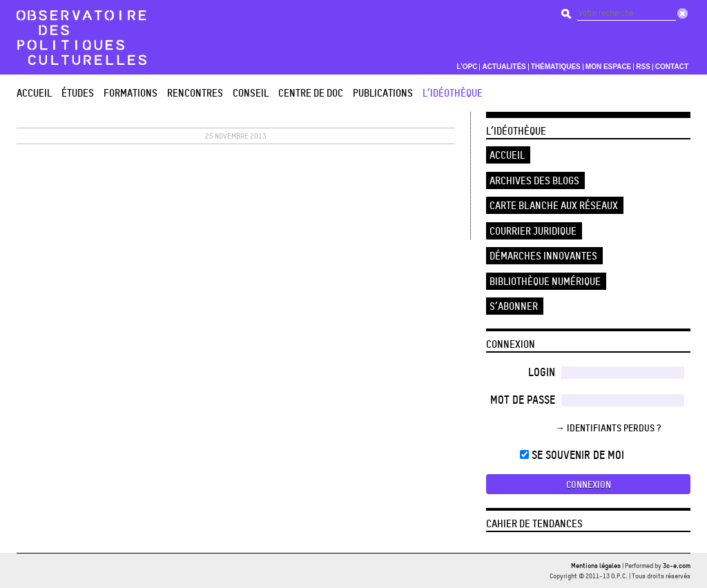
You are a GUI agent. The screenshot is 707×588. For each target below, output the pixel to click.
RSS (643, 67)
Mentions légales (596, 565)
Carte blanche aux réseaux (554, 205)
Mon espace (609, 67)
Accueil (34, 93)
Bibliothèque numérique (545, 281)
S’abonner (514, 306)
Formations (130, 93)
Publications (383, 93)
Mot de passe (523, 400)
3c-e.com (677, 565)
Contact (672, 67)
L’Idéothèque (453, 93)
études (78, 93)
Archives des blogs (534, 180)
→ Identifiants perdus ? (608, 428)
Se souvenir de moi (572, 455)
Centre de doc (311, 93)
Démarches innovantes (543, 256)
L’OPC (467, 67)
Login (542, 372)
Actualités (504, 67)
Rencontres (195, 93)
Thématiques (556, 67)
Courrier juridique (533, 231)
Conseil (251, 93)
